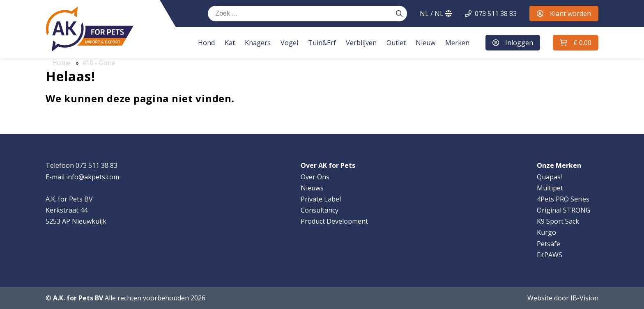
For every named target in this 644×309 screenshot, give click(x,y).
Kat (227, 43)
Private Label (321, 199)
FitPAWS (550, 255)
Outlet (393, 43)
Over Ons (315, 177)
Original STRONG (563, 210)
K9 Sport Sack (558, 221)
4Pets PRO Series (563, 199)
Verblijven (358, 43)
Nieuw (423, 43)
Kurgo (546, 232)
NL (436, 14)
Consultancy (320, 210)
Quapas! (549, 177)
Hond (204, 43)
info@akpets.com (93, 177)
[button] (575, 43)
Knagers (255, 43)
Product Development (334, 221)
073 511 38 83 (496, 14)
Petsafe (549, 244)
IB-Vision (584, 298)
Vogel (286, 43)
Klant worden (564, 14)
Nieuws (312, 188)
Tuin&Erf (319, 43)
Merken (454, 43)
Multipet (550, 188)
